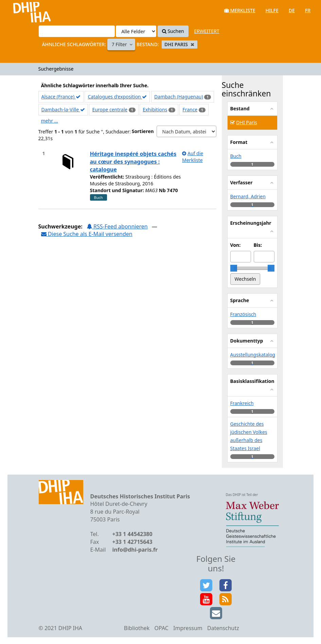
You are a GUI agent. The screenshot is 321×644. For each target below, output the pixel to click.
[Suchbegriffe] (77, 31)
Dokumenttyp (247, 341)
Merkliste (240, 10)
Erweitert (207, 31)
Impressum (188, 628)
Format (239, 142)
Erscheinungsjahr (251, 223)
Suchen (173, 31)
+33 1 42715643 (132, 542)
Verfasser (242, 182)
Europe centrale (110, 109)
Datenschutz (223, 628)
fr (308, 10)
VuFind (23, 10)
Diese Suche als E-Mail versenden (87, 234)
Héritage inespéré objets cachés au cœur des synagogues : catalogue (133, 162)
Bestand (240, 108)
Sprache (240, 300)
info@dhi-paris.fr (135, 550)
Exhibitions (155, 109)
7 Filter (120, 44)
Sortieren (143, 131)
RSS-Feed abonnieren (117, 226)
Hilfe (272, 10)
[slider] (234, 268)
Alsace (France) (61, 97)
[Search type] (136, 31)
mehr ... (50, 121)
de (292, 10)
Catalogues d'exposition (117, 97)
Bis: (258, 245)
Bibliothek (137, 628)
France (190, 109)
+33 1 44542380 (132, 534)
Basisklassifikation (252, 381)
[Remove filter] (192, 44)
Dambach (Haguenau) (179, 97)
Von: (236, 245)
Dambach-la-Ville (63, 109)
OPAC (162, 628)
